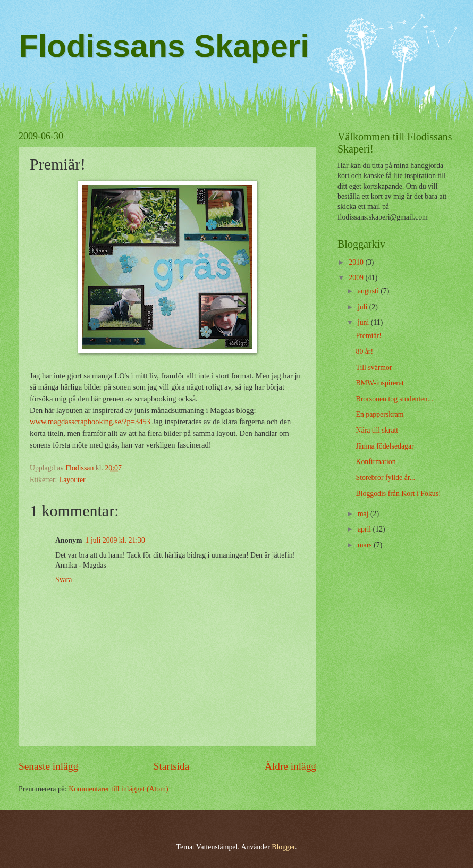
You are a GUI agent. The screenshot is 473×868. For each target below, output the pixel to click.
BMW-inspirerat (379, 383)
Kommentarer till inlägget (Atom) (118, 789)
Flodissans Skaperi (164, 46)
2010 (357, 262)
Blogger (283, 847)
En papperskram (379, 414)
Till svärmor (374, 368)
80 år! (364, 352)
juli (364, 307)
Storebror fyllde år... (385, 478)
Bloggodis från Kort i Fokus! (398, 494)
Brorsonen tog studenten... (394, 399)
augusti (369, 291)
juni (364, 322)
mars (366, 545)
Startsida (172, 766)
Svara (64, 580)
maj (364, 514)
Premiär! (368, 336)
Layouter (72, 480)
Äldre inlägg (290, 766)
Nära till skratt (377, 430)
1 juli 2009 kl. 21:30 (115, 540)
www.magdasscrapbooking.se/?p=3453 (90, 422)
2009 (357, 278)
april (365, 529)
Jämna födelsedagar (385, 446)
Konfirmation (375, 462)
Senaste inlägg (48, 766)
